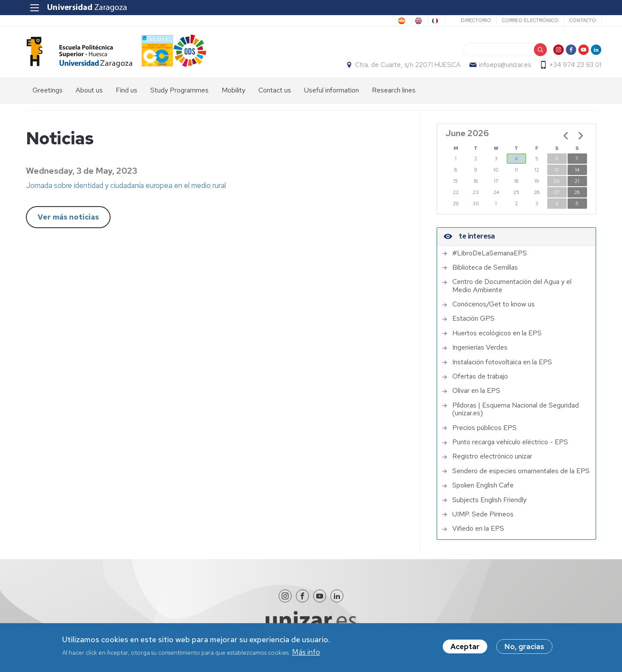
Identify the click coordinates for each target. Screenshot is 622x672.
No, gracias (524, 649)
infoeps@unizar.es (500, 67)
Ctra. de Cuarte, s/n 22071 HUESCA (403, 67)
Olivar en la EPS (476, 396)
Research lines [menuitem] (394, 95)
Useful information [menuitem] (332, 95)
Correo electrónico (525, 20)
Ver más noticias (68, 222)
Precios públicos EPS (484, 433)
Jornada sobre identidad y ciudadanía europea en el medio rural (126, 190)
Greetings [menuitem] (48, 95)
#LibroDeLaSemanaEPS (490, 258)
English (394, 21)
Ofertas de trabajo (480, 381)
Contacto (577, 20)
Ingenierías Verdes (480, 352)
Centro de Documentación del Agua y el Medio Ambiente (512, 291)
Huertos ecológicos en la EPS (497, 338)
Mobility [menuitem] (233, 95)
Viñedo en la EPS (478, 533)
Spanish (359, 21)
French (427, 21)
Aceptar (465, 649)
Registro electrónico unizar (492, 461)
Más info (306, 654)
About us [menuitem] (89, 95)
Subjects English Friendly (489, 505)
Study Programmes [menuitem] (179, 95)
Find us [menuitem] (127, 95)
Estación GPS (473, 324)
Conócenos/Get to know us (493, 309)
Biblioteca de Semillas (485, 272)
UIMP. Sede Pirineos (483, 519)
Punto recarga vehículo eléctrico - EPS (510, 447)
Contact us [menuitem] (275, 95)
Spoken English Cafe (483, 490)
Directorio (470, 20)
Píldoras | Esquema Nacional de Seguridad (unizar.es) (516, 414)
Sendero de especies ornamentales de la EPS (521, 476)
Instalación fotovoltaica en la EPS (502, 367)
